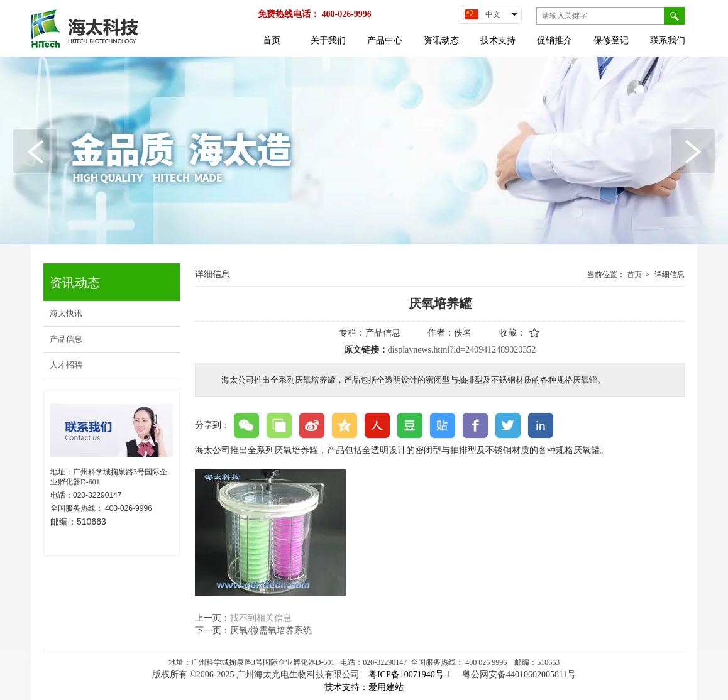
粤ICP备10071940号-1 (411, 675)
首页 (634, 275)
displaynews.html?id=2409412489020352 (462, 350)
